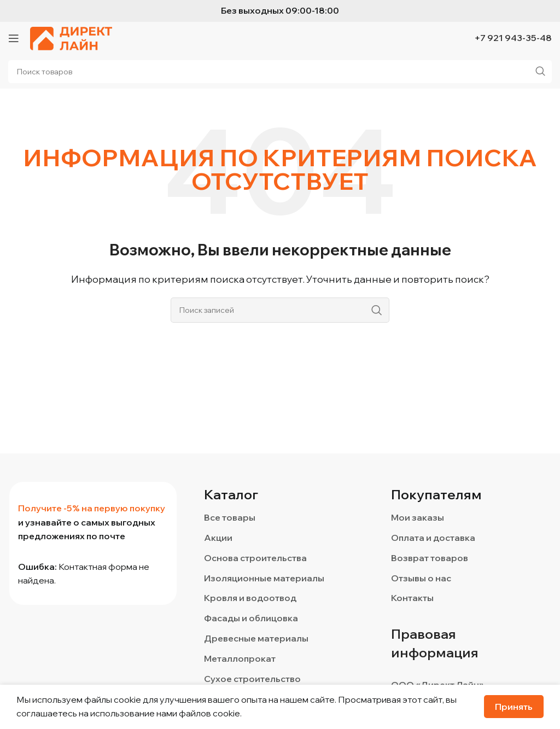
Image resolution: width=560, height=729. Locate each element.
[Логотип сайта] (71, 37)
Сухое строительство (252, 679)
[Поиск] (280, 310)
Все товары (230, 517)
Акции (218, 538)
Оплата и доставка (433, 538)
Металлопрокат (240, 658)
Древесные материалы (256, 638)
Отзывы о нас (421, 578)
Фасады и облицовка (251, 618)
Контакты (412, 598)
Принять (514, 707)
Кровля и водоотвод (250, 598)
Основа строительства (255, 558)
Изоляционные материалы (264, 578)
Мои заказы (418, 517)
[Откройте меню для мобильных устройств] (14, 38)
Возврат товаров (430, 558)
